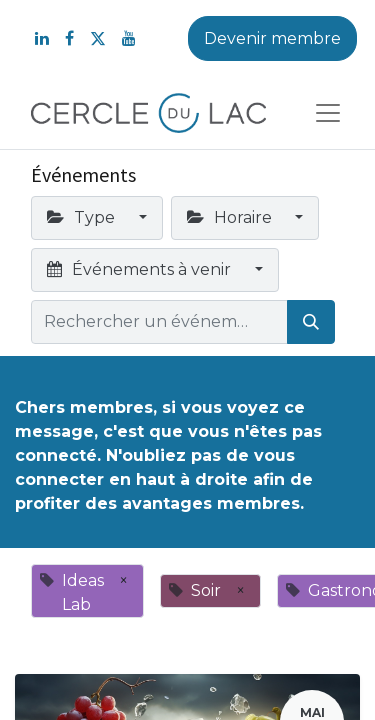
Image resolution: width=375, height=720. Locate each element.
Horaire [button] (231, 217)
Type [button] (83, 217)
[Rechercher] (311, 322)
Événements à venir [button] (141, 269)
